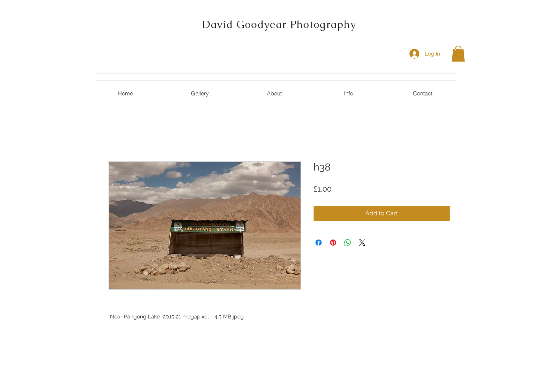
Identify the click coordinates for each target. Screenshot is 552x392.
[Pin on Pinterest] (333, 243)
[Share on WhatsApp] (348, 243)
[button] (458, 54)
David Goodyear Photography (279, 24)
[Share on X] (362, 243)
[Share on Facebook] (319, 243)
